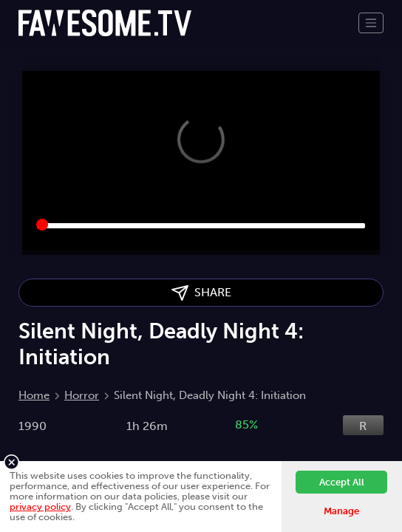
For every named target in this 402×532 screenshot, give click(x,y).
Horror (82, 395)
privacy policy (40, 507)
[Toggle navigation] (371, 23)
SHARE (201, 293)
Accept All (342, 482)
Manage (341, 511)
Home (34, 395)
